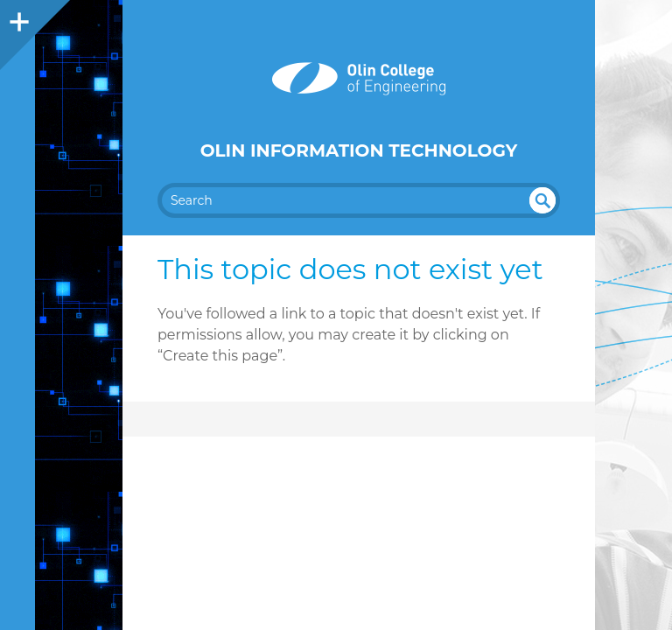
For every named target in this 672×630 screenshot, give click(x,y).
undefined (542, 200)
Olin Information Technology (359, 150)
